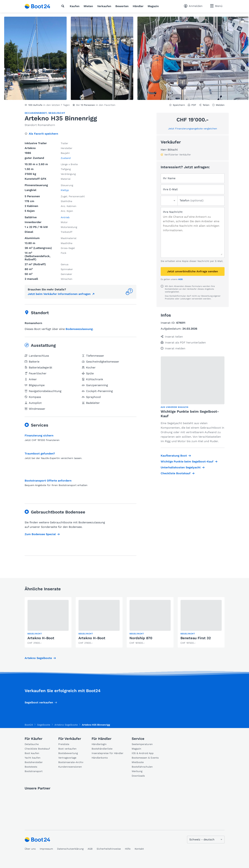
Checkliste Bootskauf (176, 473)
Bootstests (31, 767)
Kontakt (139, 849)
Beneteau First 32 (196, 638)
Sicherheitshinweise (109, 849)
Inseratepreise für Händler (107, 753)
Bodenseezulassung (79, 329)
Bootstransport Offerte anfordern (48, 481)
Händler (138, 6)
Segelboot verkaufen (39, 702)
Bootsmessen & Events (145, 758)
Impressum (46, 849)
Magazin (153, 6)
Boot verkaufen (67, 749)
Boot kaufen (32, 753)
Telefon (192, 200)
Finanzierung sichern (39, 435)
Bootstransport (34, 771)
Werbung (137, 771)
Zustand (66, 158)
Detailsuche (32, 744)
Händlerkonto (100, 758)
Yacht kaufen (33, 758)
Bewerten (122, 6)
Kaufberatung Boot (174, 456)
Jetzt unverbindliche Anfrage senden (193, 271)
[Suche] (64, 6)
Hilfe (128, 849)
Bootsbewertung (68, 753)
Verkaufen (104, 6)
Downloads (138, 776)
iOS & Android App (143, 753)
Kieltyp (65, 190)
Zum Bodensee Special (40, 534)
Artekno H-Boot (41, 638)
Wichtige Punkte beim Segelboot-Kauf (187, 461)
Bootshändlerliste (102, 749)
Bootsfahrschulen (142, 767)
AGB (180, 279)
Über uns (30, 849)
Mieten (88, 6)
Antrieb (65, 217)
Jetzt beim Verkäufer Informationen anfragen (59, 294)
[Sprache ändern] (206, 840)
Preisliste (64, 744)
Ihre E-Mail (170, 189)
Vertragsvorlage (67, 758)
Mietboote (138, 762)
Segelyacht (57, 113)
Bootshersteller (34, 762)
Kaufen (75, 6)
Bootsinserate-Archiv (71, 762)
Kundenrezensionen (70, 767)
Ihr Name (169, 178)
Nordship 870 (141, 638)
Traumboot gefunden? (40, 454)
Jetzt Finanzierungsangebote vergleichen (193, 129)
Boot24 (29, 725)
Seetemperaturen (142, 744)
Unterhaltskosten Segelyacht (181, 467)
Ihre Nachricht (173, 212)
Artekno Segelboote (38, 658)
